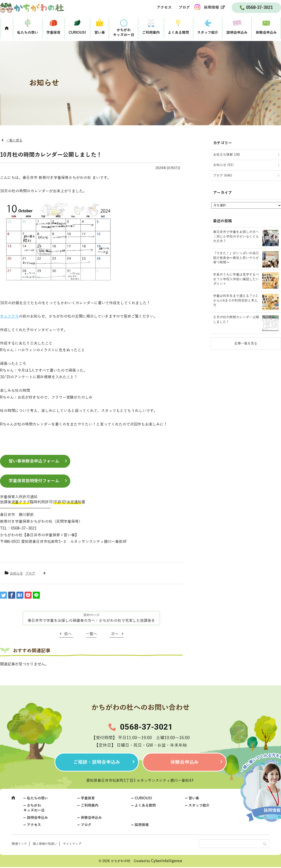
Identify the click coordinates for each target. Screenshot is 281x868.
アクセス (164, 7)
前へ (68, 634)
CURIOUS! (77, 33)
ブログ (184, 7)
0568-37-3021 (146, 727)
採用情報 (211, 7)
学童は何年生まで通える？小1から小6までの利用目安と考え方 (235, 300)
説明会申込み (237, 33)
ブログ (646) (223, 176)
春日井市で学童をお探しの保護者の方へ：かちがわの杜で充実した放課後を (91, 621)
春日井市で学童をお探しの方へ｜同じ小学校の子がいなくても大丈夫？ (236, 237)
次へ (115, 634)
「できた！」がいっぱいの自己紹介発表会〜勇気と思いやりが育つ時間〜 (236, 258)
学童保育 (53, 33)
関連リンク (19, 844)
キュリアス (9, 316)
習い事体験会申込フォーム (34, 461)
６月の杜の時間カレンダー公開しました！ (236, 320)
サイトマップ (72, 844)
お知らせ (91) (223, 165)
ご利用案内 (151, 33)
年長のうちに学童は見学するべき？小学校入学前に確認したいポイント (236, 279)
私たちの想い (28, 33)
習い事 (100, 33)
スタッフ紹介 (208, 33)
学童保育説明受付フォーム (34, 481)
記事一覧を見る (246, 343)
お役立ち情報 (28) (227, 155)
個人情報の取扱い (45, 844)
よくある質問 (178, 33)
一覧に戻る (14, 140)
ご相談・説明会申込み (97, 762)
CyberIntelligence (167, 861)
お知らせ (16, 573)
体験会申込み (266, 33)
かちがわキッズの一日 (124, 32)
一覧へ (91, 634)
